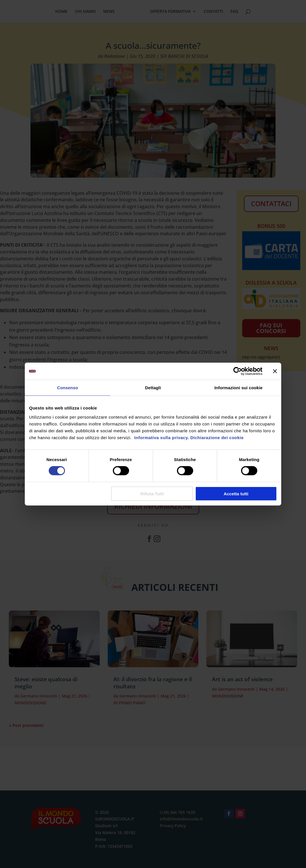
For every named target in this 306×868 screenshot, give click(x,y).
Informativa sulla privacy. (161, 437)
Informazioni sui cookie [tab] (239, 388)
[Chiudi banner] (275, 371)
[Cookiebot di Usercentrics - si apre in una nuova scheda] (237, 371)
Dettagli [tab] (153, 388)
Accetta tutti (236, 493)
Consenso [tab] (67, 388)
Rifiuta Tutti (152, 493)
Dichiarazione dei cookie (217, 437)
